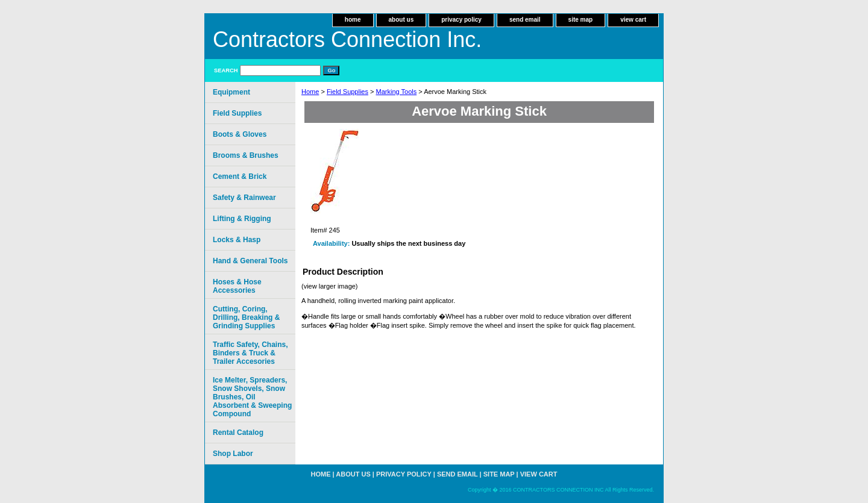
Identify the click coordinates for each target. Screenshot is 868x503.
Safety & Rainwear (244, 198)
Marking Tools (397, 92)
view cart (633, 20)
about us (401, 20)
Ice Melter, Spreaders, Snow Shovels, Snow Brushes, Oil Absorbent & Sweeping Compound (252, 397)
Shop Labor (233, 454)
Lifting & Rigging (242, 219)
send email (525, 20)
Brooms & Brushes (246, 155)
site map (581, 20)
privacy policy (461, 20)
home (353, 20)
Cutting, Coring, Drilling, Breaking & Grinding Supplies (246, 317)
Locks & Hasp (237, 240)
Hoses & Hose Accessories (237, 286)
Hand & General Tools (250, 261)
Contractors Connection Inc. (347, 39)
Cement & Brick (240, 177)
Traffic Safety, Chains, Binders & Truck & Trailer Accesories (250, 353)
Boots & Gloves (240, 134)
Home (310, 92)
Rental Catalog (238, 433)
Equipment (231, 92)
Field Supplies (348, 92)
